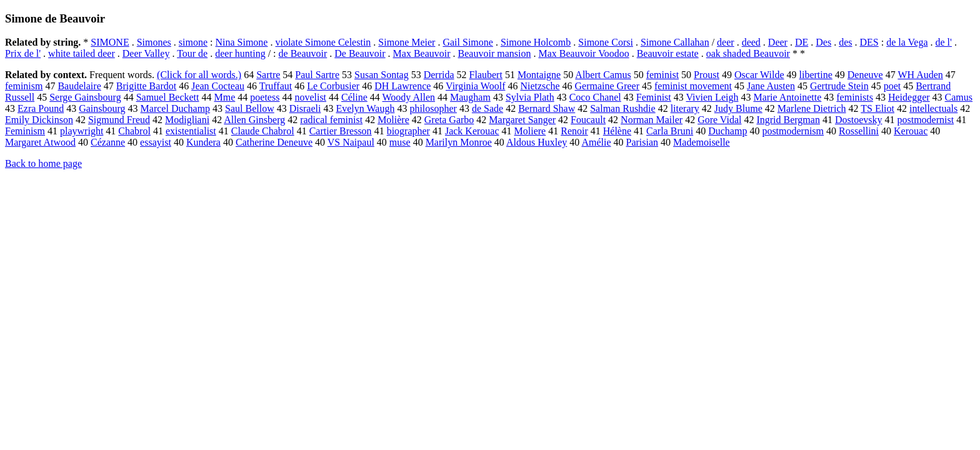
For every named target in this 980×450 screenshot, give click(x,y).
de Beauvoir (303, 53)
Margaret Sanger (522, 120)
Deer (778, 42)
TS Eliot (877, 108)
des (845, 42)
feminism (24, 86)
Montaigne (539, 75)
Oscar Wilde (759, 75)
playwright (82, 131)
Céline (354, 97)
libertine (815, 75)
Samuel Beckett (168, 97)
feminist (662, 75)
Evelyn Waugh (365, 108)
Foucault (588, 120)
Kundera (203, 142)
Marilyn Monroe (459, 142)
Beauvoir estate (668, 53)
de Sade (487, 108)
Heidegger (909, 97)
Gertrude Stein (839, 86)
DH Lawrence (402, 86)
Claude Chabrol (263, 131)
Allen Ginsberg (254, 120)
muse (400, 142)
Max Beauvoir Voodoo (583, 53)
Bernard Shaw (547, 108)
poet (892, 86)
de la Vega (907, 42)
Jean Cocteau (218, 86)
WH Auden (920, 75)
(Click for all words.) (199, 75)
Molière (393, 120)
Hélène (617, 131)
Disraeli (305, 108)
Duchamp (727, 131)
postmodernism (793, 131)
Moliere (530, 131)
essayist (156, 142)
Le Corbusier (333, 86)
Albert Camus (603, 75)
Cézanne (108, 142)
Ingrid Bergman (788, 120)
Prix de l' (23, 53)
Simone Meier (407, 42)
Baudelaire (79, 86)
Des (823, 42)
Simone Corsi (606, 42)
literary (685, 108)
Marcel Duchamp (176, 108)
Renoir (574, 131)
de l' (944, 42)
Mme (225, 97)
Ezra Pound (41, 108)
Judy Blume (738, 108)
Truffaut (276, 86)
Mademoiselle (702, 142)
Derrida (439, 75)
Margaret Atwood (40, 142)
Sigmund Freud (119, 120)
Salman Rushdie (622, 108)
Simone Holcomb (536, 42)
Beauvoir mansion (495, 53)
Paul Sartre (317, 75)
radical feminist (331, 120)
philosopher (433, 108)
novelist (310, 97)
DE (802, 42)
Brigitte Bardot (146, 86)
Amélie (596, 142)
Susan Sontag (382, 75)
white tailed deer (82, 53)
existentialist (191, 131)
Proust (707, 75)
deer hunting (240, 53)
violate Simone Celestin (323, 42)
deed (751, 42)
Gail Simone (467, 42)
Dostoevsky (859, 120)
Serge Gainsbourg (85, 97)
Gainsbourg (102, 108)
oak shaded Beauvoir (748, 53)
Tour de (192, 53)
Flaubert (486, 75)
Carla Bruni (670, 131)
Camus (959, 97)
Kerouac (911, 131)
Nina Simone (241, 42)
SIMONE (110, 42)
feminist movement (693, 86)
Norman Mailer (652, 120)
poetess (265, 97)
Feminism (25, 131)
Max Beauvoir (422, 53)
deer (726, 42)
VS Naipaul (351, 142)
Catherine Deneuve (274, 142)
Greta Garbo (449, 120)
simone (193, 42)
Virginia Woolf (475, 86)
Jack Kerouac (472, 131)
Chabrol (134, 131)
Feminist (654, 97)
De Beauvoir (360, 53)
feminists (855, 97)
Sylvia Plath (530, 97)
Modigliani (187, 120)
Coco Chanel (595, 97)
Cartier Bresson (341, 131)
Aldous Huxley (537, 142)
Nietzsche (540, 86)
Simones (154, 42)
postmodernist (925, 120)
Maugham (470, 97)
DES (869, 42)
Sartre (268, 75)
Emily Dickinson (39, 120)
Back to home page (43, 163)
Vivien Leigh (712, 97)
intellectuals (933, 108)
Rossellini (859, 131)
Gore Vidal (719, 120)
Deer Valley (146, 53)
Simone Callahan (675, 42)
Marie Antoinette (787, 97)
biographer (408, 131)
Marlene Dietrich (812, 108)
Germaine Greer (607, 86)
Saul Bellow (250, 108)
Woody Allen (409, 97)
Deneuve (865, 75)
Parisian (642, 142)
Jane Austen (771, 86)
